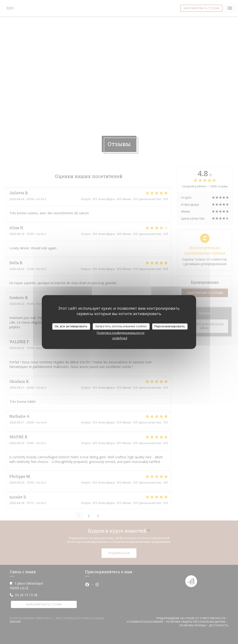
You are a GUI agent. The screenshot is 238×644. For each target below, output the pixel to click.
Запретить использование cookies (121, 326)
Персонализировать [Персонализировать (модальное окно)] (170, 326)
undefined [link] (120, 338)
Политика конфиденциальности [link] (121, 333)
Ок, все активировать (71, 326)
